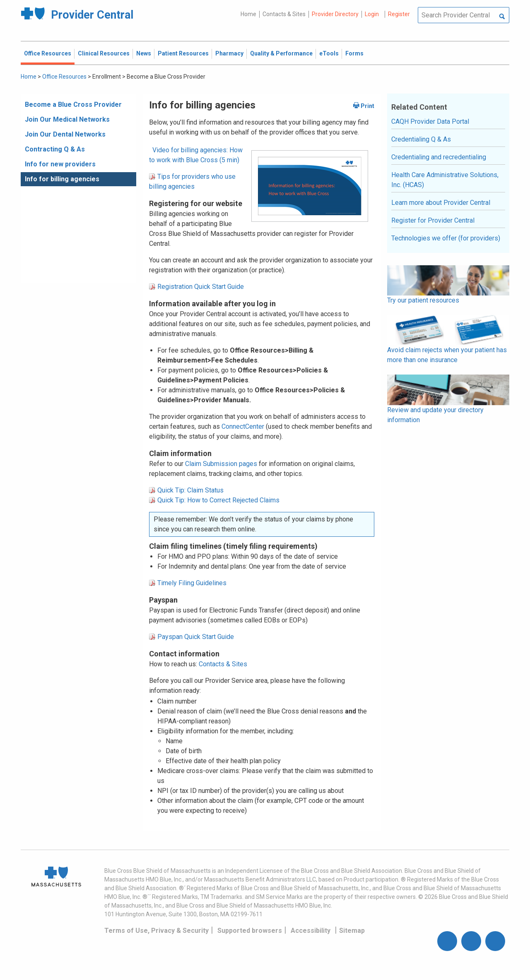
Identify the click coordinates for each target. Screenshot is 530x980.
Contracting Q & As (55, 149)
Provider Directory (335, 14)
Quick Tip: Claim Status (190, 490)
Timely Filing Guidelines (192, 583)
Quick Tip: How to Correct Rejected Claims (218, 500)
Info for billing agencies (62, 179)
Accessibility (311, 931)
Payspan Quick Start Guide (196, 637)
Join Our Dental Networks (65, 134)
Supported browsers (250, 931)
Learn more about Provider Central (441, 203)
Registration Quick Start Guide (201, 287)
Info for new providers (60, 164)
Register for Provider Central (433, 220)
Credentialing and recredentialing (439, 157)
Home (248, 14)
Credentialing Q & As (421, 139)
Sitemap (352, 931)
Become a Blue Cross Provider (73, 104)
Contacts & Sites (284, 14)
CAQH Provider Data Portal (430, 121)
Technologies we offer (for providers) (446, 238)
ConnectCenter (243, 426)
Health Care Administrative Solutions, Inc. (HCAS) (445, 180)
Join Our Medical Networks (67, 119)
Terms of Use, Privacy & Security (157, 931)
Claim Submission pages (221, 464)
